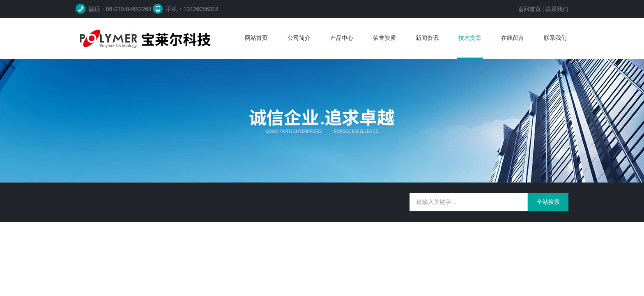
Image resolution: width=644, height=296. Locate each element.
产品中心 (342, 38)
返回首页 (529, 9)
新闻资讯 (427, 38)
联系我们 (557, 9)
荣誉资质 (384, 38)
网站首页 (256, 38)
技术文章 (470, 38)
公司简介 (299, 38)
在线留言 (513, 38)
